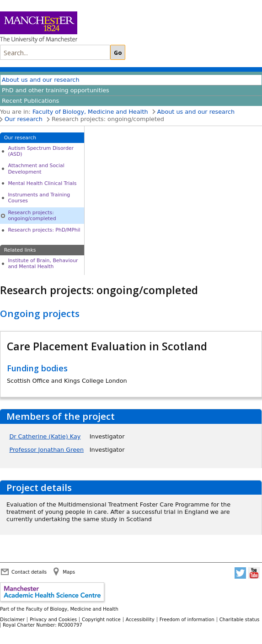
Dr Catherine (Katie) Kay (45, 436)
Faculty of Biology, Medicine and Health (90, 112)
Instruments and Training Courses (39, 198)
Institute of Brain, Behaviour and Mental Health (43, 264)
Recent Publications (30, 101)
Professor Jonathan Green (46, 450)
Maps (69, 572)
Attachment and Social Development (36, 169)
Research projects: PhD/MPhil (44, 230)
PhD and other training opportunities (56, 90)
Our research (24, 119)
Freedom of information (187, 619)
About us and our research (41, 80)
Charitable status (240, 619)
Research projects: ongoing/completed (32, 216)
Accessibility (140, 619)
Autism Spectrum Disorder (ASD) (41, 151)
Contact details (29, 572)
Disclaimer (12, 619)
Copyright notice (101, 619)
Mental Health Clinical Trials (42, 183)
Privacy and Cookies (53, 619)
